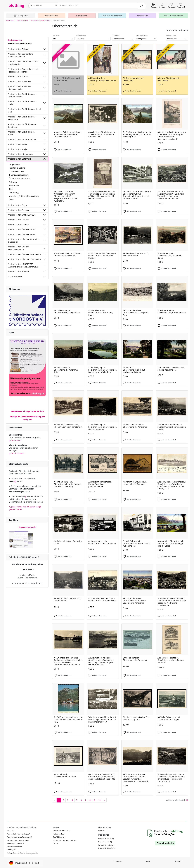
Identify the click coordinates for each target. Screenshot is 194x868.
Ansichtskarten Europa (18, 76)
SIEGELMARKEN (15, 275)
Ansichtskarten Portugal (19, 209)
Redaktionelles (58, 833)
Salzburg (13, 181)
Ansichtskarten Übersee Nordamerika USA (19, 247)
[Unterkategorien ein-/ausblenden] (44, 48)
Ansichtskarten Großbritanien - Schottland (22, 125)
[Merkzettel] (172, 6)
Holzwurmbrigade (27, 526)
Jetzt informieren (17, 452)
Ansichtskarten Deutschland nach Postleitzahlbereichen (23, 69)
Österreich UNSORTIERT (20, 177)
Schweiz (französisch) (106, 844)
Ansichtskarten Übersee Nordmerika (24, 253)
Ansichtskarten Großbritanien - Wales (22, 132)
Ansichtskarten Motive (18, 148)
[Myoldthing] (162, 6)
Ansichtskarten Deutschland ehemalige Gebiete (21, 54)
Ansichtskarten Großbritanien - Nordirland (22, 117)
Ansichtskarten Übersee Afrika (21, 228)
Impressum (118, 860)
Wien (11, 199)
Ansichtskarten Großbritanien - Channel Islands (22, 94)
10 (99, 799)
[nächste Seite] (104, 799)
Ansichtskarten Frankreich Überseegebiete (20, 87)
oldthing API (12, 849)
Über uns (11, 830)
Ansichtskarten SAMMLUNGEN (22, 214)
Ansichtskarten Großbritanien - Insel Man (24, 109)
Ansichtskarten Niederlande (20, 153)
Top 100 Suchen (59, 836)
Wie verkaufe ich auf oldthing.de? (20, 836)
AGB (148, 860)
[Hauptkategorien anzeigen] (21, 15)
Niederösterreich (17, 170)
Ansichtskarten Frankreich (20, 80)
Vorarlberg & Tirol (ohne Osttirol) (24, 195)
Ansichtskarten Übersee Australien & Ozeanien (24, 239)
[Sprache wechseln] (154, 6)
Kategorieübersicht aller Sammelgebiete (23, 852)
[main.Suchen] (142, 6)
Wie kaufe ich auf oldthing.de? (19, 833)
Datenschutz (179, 860)
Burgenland (14, 163)
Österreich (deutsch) (106, 838)
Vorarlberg (14, 191)
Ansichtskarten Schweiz (18, 219)
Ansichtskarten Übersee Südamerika (24, 258)
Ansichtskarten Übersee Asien (21, 233)
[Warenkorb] (181, 6)
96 (187, 799)
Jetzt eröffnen (15, 439)
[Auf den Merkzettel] (68, 90)
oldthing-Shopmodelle (16, 842)
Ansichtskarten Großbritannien (22, 138)
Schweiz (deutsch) (105, 841)
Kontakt (101, 830)
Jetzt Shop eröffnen (15, 845)
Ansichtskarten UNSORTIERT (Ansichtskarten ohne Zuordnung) (23, 264)
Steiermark (14, 184)
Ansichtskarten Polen (17, 204)
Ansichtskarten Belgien (18, 48)
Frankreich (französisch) (107, 847)
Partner (56, 842)
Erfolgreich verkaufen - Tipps (18, 839)
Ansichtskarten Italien (18, 143)
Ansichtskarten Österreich (20, 158)
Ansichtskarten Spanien (19, 223)
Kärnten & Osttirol (17, 167)
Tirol (11, 188)
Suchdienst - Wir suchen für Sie (65, 839)
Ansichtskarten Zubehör (19, 271)
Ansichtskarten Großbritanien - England (22, 102)
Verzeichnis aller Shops (62, 830)
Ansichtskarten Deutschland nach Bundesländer (23, 62)
